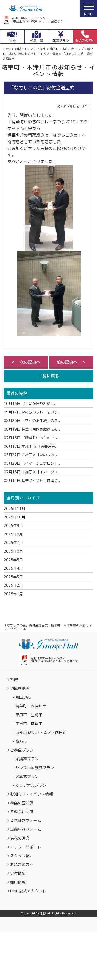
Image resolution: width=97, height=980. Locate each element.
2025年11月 (14, 508)
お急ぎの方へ (22, 865)
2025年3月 (13, 577)
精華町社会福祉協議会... (32, 480)
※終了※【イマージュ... (32, 472)
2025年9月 (13, 525)
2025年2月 (13, 585)
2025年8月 (13, 534)
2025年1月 (13, 594)
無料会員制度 (22, 812)
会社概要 (18, 873)
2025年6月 (13, 551)
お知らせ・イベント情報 (31, 794)
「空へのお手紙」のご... (32, 421)
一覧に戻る (49, 376)
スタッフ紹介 (22, 856)
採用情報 (18, 882)
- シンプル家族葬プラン (33, 768)
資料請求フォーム (26, 821)
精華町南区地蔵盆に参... (32, 429)
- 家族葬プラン (25, 759)
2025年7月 (13, 543)
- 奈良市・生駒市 (27, 715)
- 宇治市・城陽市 (27, 724)
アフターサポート (26, 847)
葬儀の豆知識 (22, 803)
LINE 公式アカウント (28, 891)
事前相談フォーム (26, 829)
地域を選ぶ (20, 688)
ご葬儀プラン (22, 750)
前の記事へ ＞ (71, 362)
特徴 (14, 680)
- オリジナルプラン (29, 785)
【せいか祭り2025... (29, 403)
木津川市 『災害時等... (31, 446)
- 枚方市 (20, 741)
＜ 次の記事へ (26, 362)
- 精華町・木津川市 (29, 706)
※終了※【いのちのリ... (32, 455)
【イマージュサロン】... (32, 463)
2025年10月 (14, 517)
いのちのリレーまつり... (32, 412)
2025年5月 (13, 560)
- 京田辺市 (22, 697)
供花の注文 (20, 838)
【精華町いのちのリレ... (32, 438)
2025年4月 (13, 568)
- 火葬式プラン (25, 777)
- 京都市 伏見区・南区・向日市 (40, 732)
